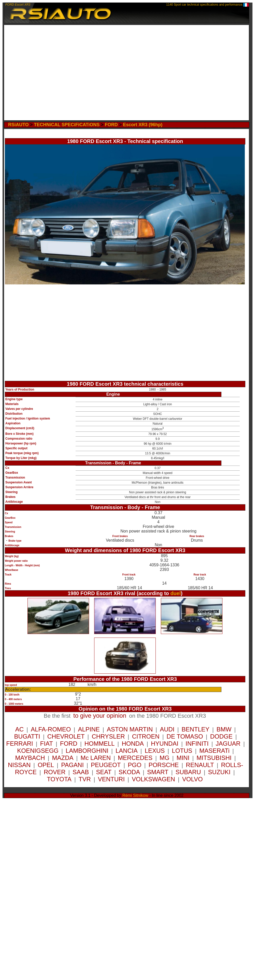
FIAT (47, 744)
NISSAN (19, 765)
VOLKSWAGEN (153, 779)
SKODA (129, 772)
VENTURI (111, 779)
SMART (158, 772)
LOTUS (182, 751)
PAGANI (72, 765)
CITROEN (146, 736)
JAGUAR (228, 744)
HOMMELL (100, 744)
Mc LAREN (96, 758)
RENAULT (200, 765)
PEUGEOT (106, 765)
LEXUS (155, 751)
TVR (85, 779)
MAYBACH (30, 758)
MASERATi (214, 751)
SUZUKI (219, 772)
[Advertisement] (51, 73)
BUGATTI (27, 736)
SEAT (104, 772)
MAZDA (63, 758)
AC (19, 729)
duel (175, 593)
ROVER (55, 772)
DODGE (221, 736)
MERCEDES (135, 758)
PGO (134, 765)
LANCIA (127, 751)
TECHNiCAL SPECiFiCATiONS (67, 125)
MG (165, 758)
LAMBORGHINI (87, 751)
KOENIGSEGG (38, 751)
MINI (183, 758)
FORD (111, 125)
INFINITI (197, 744)
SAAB (81, 772)
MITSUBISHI (214, 758)
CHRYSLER (108, 736)
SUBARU (188, 772)
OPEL (46, 765)
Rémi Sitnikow (135, 795)
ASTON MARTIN (130, 729)
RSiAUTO (18, 125)
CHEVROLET (66, 736)
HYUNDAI (165, 744)
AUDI (167, 729)
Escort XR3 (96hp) (143, 125)
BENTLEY (195, 729)
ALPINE (89, 729)
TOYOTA (59, 779)
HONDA (133, 744)
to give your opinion (100, 716)
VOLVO (193, 779)
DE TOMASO (185, 736)
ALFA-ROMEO (51, 729)
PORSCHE (164, 765)
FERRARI (19, 744)
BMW (224, 729)
